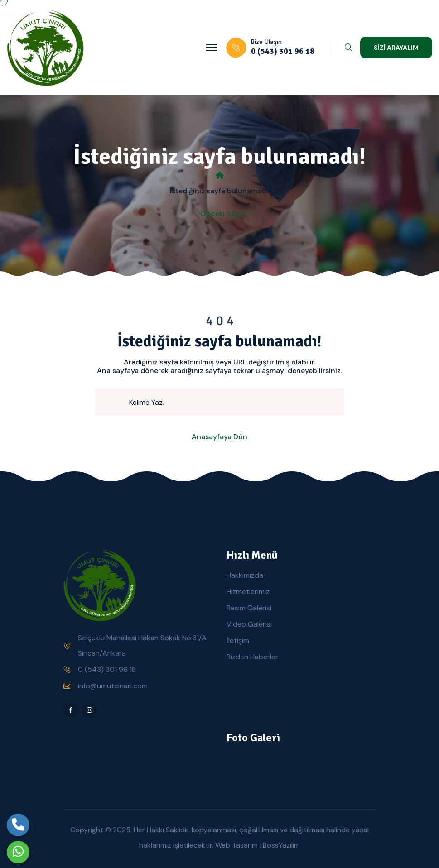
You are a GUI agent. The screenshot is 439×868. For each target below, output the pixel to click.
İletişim (238, 640)
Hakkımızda (245, 575)
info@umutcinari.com (113, 686)
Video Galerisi (249, 624)
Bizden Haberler (252, 657)
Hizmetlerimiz (248, 592)
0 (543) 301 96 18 (107, 669)
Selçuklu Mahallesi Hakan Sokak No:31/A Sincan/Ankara (142, 645)
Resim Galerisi (249, 608)
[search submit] (116, 402)
